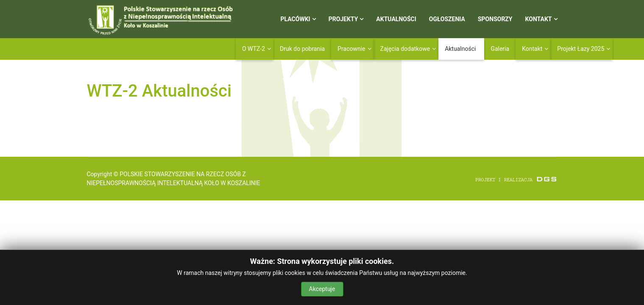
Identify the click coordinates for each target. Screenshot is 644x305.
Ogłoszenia (447, 19)
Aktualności (396, 19)
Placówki (296, 19)
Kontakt (539, 19)
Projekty (343, 19)
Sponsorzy (495, 19)
